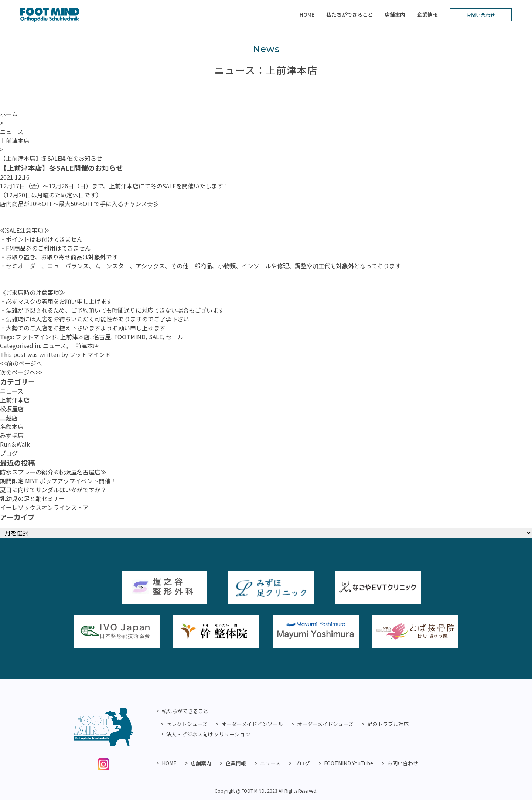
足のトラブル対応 (388, 724)
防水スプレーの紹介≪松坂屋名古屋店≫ (53, 472)
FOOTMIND (130, 337)
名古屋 (102, 337)
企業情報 (427, 14)
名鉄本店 (12, 426)
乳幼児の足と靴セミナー (33, 498)
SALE (156, 337)
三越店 (9, 418)
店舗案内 (395, 14)
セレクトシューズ (187, 724)
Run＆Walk (15, 444)
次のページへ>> (21, 372)
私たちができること (349, 14)
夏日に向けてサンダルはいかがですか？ (53, 490)
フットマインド (36, 337)
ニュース (54, 345)
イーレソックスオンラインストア (44, 507)
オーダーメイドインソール (252, 724)
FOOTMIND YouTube (349, 763)
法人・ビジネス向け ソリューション (208, 734)
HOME (307, 14)
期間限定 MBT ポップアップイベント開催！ (58, 481)
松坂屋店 (12, 409)
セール (175, 337)
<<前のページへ (21, 363)
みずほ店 (12, 435)
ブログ (9, 453)
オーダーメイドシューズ (325, 724)
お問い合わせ (481, 15)
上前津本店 (75, 337)
